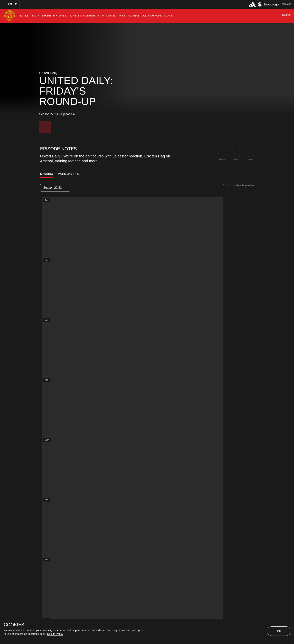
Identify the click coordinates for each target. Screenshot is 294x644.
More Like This (68, 174)
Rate (236, 159)
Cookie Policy (55, 634)
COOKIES (14, 625)
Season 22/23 (55, 188)
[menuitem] (25, 16)
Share (250, 159)
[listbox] (55, 188)
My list (222, 159)
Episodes (47, 174)
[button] (10, 4)
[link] (250, 152)
